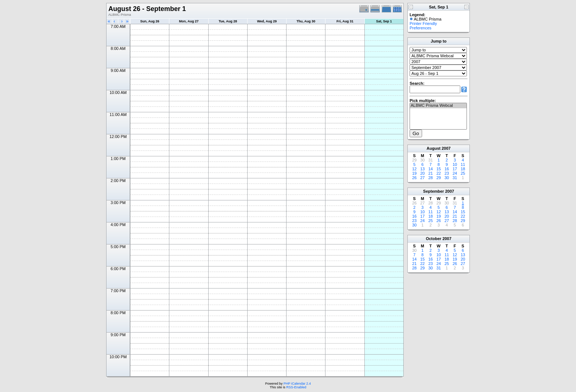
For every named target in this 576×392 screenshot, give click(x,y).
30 (447, 178)
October (433, 239)
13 (422, 169)
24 (455, 173)
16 (447, 169)
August (433, 148)
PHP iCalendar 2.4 (297, 384)
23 (447, 173)
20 (422, 173)
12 (414, 169)
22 (439, 173)
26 (414, 178)
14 (431, 169)
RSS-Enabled (296, 387)
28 (431, 178)
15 (439, 169)
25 (463, 173)
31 (455, 178)
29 (439, 178)
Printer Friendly (423, 23)
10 (455, 164)
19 (414, 173)
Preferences (420, 28)
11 (463, 164)
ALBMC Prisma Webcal (438, 106)
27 (422, 178)
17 (455, 169)
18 (463, 169)
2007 (446, 148)
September (434, 191)
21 (431, 173)
